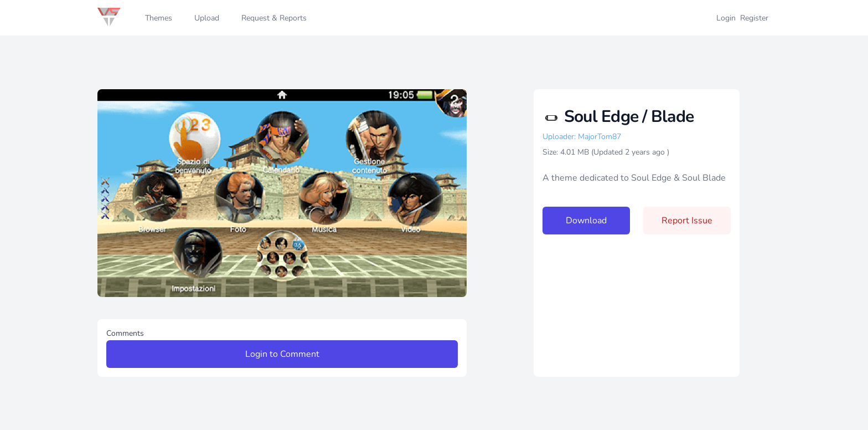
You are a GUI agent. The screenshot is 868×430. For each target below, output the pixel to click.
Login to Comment (282, 354)
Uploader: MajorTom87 (582, 137)
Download (586, 221)
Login (726, 18)
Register (754, 18)
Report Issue (687, 221)
